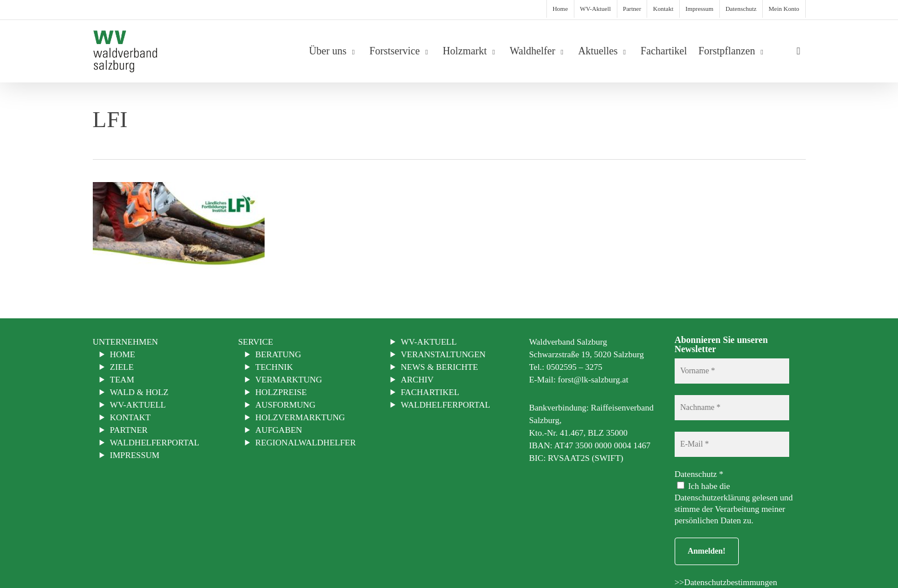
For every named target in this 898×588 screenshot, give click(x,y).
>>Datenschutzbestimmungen (726, 582)
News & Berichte (440, 367)
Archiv (418, 380)
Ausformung (285, 405)
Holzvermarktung (300, 417)
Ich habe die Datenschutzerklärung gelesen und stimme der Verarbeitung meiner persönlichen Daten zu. (734, 503)
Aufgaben (279, 430)
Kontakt (130, 417)
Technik (274, 367)
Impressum (135, 455)
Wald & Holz (139, 392)
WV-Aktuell (138, 405)
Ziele (122, 367)
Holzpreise (281, 392)
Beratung (278, 354)
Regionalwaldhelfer (306, 443)
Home (123, 354)
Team (122, 380)
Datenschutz (699, 474)
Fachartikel (430, 392)
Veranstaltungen (443, 354)
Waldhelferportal (155, 443)
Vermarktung (289, 380)
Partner (129, 430)
